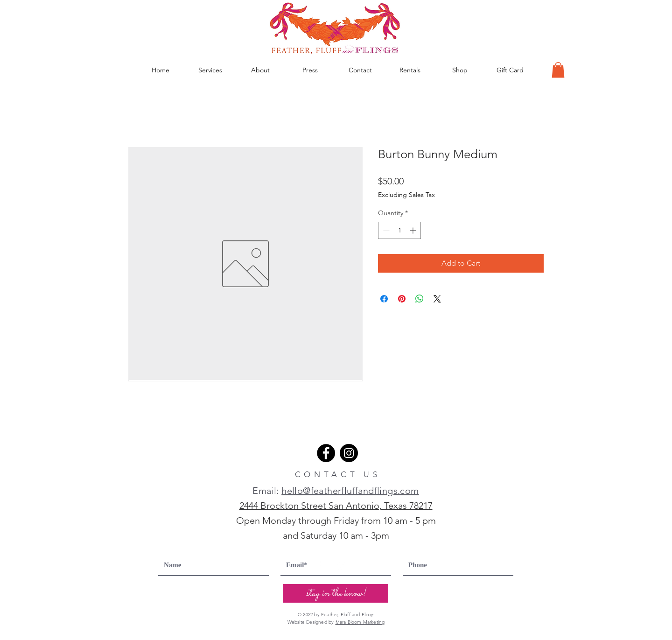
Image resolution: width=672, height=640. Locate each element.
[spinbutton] (399, 230)
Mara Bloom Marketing (360, 622)
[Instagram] (349, 453)
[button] (558, 70)
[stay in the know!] (336, 593)
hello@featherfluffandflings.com (350, 491)
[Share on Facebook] (384, 299)
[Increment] (414, 230)
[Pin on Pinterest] (402, 299)
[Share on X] (437, 299)
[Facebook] (326, 453)
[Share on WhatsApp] (420, 299)
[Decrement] (385, 230)
